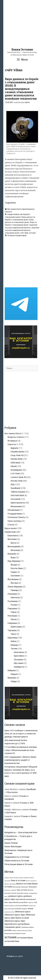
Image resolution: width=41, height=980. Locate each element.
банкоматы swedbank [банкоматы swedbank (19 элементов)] (10, 890)
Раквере (15, 590)
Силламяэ (15, 576)
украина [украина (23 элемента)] (14, 930)
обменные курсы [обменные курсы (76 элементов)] (23, 912)
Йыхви (14, 565)
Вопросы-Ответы (16, 437)
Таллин (14, 649)
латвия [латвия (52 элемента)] (30, 909)
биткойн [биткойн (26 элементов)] (14, 893)
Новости (8, 212)
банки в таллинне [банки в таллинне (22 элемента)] (31, 881)
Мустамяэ (19, 663)
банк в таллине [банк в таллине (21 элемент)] (14, 878)
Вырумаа (12, 554)
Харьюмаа (13, 638)
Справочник (10, 532)
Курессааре (16, 627)
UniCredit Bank (17, 495)
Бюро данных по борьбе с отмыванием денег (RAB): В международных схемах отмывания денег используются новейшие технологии (22, 89)
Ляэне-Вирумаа (15, 587)
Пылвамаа (13, 601)
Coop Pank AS (17, 455)
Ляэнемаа (12, 594)
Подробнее (10, 203)
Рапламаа (12, 616)
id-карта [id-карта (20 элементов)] (7, 878)
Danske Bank (17, 459)
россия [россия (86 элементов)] (8, 930)
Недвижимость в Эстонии (17, 857)
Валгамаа (12, 539)
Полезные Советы (16, 517)
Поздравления (15, 514)
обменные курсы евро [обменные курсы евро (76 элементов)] (15, 915)
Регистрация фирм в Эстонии (18, 864)
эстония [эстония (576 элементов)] (10, 937)
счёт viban (24, 233)
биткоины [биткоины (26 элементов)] (8, 893)
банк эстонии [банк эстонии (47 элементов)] (22, 890)
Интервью (12, 441)
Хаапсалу (15, 597)
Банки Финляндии (13, 847)
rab (21, 214)
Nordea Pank (17, 481)
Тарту (13, 634)
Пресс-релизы (15, 521)
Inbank (14, 466)
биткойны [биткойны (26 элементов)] (20, 893)
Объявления (14, 510)
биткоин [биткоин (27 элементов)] (30, 890)
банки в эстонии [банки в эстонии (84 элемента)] (24, 884)
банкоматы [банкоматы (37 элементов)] (33, 887)
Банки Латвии (11, 843)
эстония (32, 233)
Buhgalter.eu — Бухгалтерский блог (21, 832)
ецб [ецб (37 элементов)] (36, 902)
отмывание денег (12, 233)
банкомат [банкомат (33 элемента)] (25, 887)
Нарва (14, 572)
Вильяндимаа (14, 546)
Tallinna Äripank (18, 492)
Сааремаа (12, 623)
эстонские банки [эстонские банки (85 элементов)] (25, 938)
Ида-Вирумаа (14, 561)
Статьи (11, 525)
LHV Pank (15, 474)
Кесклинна (19, 652)
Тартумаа (12, 630)
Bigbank (14, 448)
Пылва (14, 605)
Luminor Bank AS (18, 477)
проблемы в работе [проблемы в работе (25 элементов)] (27, 927)
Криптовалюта (28, 209)
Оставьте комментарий (17, 235)
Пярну (14, 612)
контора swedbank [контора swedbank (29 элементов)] (22, 906)
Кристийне (19, 656)
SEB (12, 485)
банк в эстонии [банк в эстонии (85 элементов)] (18, 881)
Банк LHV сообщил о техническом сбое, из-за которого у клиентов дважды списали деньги (21, 734)
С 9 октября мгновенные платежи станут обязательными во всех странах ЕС (20, 750)
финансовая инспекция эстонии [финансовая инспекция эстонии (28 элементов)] (15, 933)
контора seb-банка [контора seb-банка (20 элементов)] (10, 906)
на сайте (15, 956)
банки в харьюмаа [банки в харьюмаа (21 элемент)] (10, 884)
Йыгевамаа (13, 579)
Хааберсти (19, 667)
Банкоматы (13, 536)
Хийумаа (12, 670)
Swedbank (15, 488)
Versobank (16, 499)
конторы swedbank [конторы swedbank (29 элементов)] (15, 909)
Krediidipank (16, 470)
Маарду (14, 645)
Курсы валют (11, 528)
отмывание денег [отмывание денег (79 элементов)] (13, 927)
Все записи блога (14, 209)
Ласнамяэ (18, 660)
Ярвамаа (12, 678)
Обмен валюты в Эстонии (17, 861)
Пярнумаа (12, 608)
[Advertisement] (20, 27)
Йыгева (14, 583)
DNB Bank (15, 463)
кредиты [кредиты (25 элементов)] (24, 909)
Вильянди (15, 550)
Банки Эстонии (22, 49)
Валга (13, 543)
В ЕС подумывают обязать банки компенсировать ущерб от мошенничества (20, 760)
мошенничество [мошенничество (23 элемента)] (9, 912)
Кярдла (14, 674)
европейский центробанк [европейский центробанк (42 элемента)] (18, 902)
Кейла (14, 641)
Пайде (14, 681)
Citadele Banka (17, 452)
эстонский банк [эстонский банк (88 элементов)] (12, 941)
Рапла (14, 619)
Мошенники (16, 506)
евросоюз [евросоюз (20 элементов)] (31, 903)
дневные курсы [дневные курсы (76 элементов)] (16, 896)
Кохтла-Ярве (17, 568)
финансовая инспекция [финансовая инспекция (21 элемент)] (25, 931)
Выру (13, 557)
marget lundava (13, 214)
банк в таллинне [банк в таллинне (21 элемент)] (24, 878)
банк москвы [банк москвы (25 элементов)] (17, 887)
